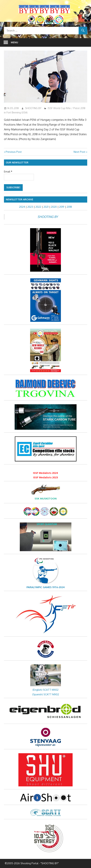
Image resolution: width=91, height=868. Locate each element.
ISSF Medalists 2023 (45, 477)
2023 (30, 207)
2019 (62, 207)
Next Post (79, 152)
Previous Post (14, 152)
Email (8, 172)
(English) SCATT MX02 (45, 690)
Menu (14, 42)
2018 (69, 207)
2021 (46, 207)
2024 (22, 207)
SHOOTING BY (33, 108)
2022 (38, 207)
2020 (54, 207)
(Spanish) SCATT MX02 (46, 694)
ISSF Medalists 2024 (45, 473)
